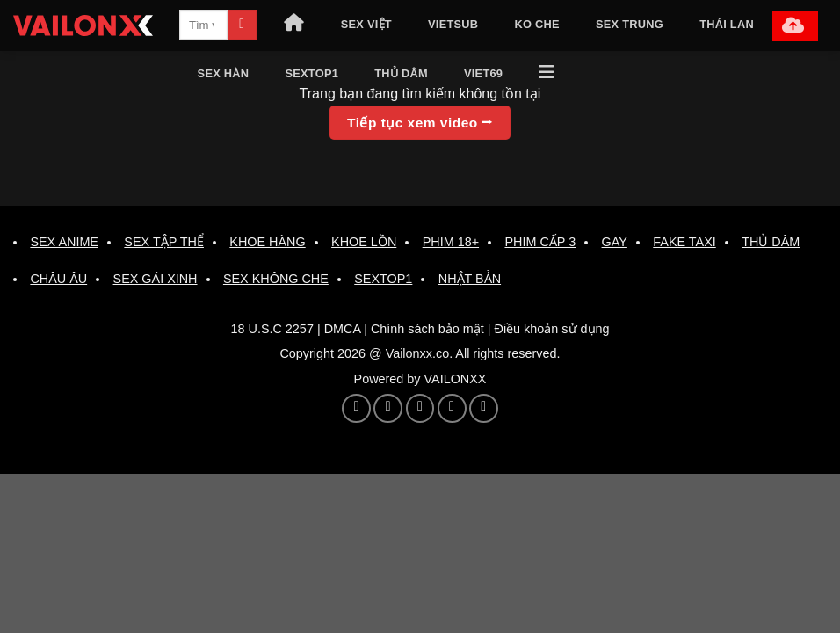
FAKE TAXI (684, 242)
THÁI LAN (727, 24)
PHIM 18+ (451, 242)
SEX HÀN (224, 73)
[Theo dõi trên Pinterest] (388, 408)
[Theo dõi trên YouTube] (420, 408)
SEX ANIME (64, 242)
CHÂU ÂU (58, 279)
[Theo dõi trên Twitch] (484, 408)
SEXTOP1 (311, 73)
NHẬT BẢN (470, 279)
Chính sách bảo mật (427, 329)
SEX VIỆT (366, 24)
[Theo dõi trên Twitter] (356, 408)
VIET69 (483, 73)
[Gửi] (242, 25)
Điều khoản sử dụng (552, 329)
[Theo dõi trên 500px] (452, 408)
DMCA (343, 329)
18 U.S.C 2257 (272, 329)
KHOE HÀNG (267, 242)
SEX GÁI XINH (156, 279)
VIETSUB (453, 24)
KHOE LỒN (364, 242)
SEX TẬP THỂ (164, 242)
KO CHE (537, 24)
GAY (615, 242)
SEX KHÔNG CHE (276, 279)
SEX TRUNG (630, 24)
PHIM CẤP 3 (540, 242)
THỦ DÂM (401, 73)
